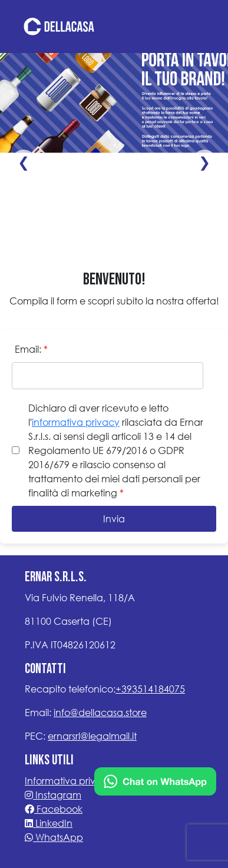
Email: (31, 349)
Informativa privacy (69, 781)
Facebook (54, 809)
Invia (114, 519)
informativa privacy (76, 422)
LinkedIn (49, 823)
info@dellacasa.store (100, 712)
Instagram (53, 795)
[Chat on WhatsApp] (155, 780)
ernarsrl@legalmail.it (92, 736)
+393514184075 (150, 689)
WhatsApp (54, 837)
